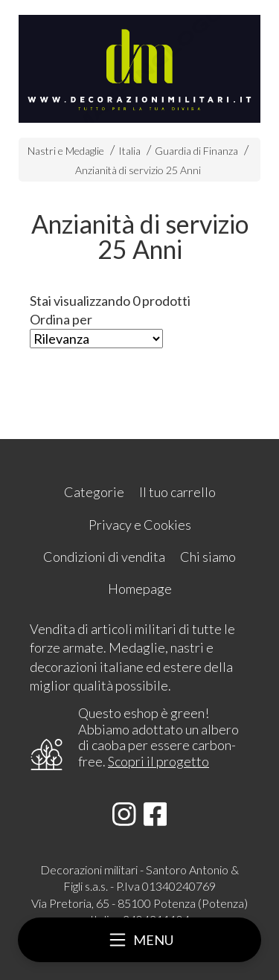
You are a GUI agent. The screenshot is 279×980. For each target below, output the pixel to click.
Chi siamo (208, 557)
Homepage (140, 589)
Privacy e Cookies (140, 525)
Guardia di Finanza (196, 151)
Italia (129, 151)
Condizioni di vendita (104, 557)
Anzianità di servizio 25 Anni (138, 170)
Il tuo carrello (177, 492)
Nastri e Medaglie (66, 151)
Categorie (94, 492)
